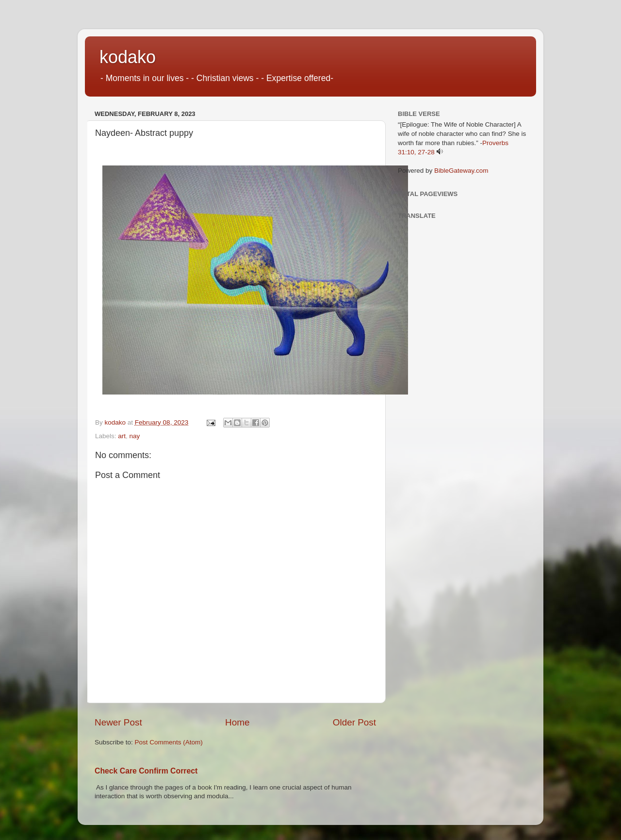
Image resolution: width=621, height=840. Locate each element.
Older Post (354, 722)
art (122, 436)
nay (135, 436)
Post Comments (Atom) (169, 742)
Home (237, 722)
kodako (128, 57)
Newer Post (118, 722)
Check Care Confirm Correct (146, 771)
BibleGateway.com (461, 171)
